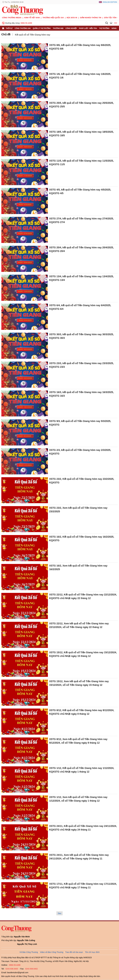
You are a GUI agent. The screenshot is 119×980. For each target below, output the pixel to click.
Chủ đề (6, 34)
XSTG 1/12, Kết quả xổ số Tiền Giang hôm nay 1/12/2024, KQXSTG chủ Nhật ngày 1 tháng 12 (82, 770)
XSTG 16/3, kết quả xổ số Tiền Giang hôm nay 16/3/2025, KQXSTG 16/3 (82, 394)
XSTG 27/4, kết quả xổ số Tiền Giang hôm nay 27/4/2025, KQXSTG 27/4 (82, 220)
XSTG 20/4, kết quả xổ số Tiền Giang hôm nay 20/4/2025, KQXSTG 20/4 (82, 249)
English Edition (110, 2)
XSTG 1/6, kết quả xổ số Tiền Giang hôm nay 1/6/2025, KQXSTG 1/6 (80, 76)
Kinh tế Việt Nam (32, 18)
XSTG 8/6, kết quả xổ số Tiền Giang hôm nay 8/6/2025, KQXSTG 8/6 (80, 47)
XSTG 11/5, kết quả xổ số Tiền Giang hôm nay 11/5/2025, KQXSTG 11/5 (82, 163)
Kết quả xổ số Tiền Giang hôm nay (33, 35)
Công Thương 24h (23, 28)
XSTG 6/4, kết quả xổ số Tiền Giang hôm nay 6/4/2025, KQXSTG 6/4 (80, 307)
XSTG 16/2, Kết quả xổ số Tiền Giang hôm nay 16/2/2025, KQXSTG (82, 539)
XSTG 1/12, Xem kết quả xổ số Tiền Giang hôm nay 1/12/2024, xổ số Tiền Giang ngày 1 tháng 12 (78, 799)
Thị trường (104, 28)
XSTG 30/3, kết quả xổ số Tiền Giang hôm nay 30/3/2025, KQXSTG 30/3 (82, 336)
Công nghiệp (71, 28)
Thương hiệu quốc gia (53, 18)
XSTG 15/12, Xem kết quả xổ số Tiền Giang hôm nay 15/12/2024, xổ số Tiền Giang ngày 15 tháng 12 (79, 683)
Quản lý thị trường (42, 28)
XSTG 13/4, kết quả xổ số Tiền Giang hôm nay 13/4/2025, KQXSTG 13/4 (82, 278)
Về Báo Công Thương (29, 952)
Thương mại (58, 28)
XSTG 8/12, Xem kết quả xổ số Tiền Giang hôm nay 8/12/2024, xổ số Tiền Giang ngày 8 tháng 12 (78, 741)
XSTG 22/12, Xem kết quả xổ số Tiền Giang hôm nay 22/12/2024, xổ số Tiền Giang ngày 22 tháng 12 (79, 625)
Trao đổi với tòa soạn (74, 952)
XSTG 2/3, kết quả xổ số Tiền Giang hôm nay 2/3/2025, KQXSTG (80, 452)
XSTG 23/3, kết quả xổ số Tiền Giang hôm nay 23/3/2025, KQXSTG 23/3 (82, 365)
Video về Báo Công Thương (52, 952)
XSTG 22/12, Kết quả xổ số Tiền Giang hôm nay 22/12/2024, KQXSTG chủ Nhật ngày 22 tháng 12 (83, 596)
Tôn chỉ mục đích (92, 952)
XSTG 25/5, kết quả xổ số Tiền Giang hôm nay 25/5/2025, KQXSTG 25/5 (82, 105)
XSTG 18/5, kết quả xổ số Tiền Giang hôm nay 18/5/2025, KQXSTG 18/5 (82, 134)
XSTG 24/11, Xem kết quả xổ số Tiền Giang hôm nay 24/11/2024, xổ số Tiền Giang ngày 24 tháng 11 (79, 857)
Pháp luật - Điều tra (88, 28)
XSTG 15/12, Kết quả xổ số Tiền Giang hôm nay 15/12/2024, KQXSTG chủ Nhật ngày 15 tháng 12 (83, 654)
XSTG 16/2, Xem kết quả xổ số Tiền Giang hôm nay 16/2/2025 (78, 568)
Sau (60, 913)
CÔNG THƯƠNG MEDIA (12, 18)
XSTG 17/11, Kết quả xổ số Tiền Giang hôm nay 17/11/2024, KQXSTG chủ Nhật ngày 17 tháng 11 (83, 886)
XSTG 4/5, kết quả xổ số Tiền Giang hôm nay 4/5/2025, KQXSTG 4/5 (80, 191)
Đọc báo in (72, 18)
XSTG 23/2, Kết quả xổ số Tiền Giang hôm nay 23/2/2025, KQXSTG (82, 481)
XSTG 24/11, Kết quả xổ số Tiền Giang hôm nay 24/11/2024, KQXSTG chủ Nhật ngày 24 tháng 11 (83, 828)
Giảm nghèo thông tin (91, 18)
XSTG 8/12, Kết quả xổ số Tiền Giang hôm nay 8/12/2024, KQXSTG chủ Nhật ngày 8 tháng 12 (82, 712)
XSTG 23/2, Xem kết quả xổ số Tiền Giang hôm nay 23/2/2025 (78, 510)
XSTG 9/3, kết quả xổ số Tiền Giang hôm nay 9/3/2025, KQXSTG (80, 423)
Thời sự (9, 28)
